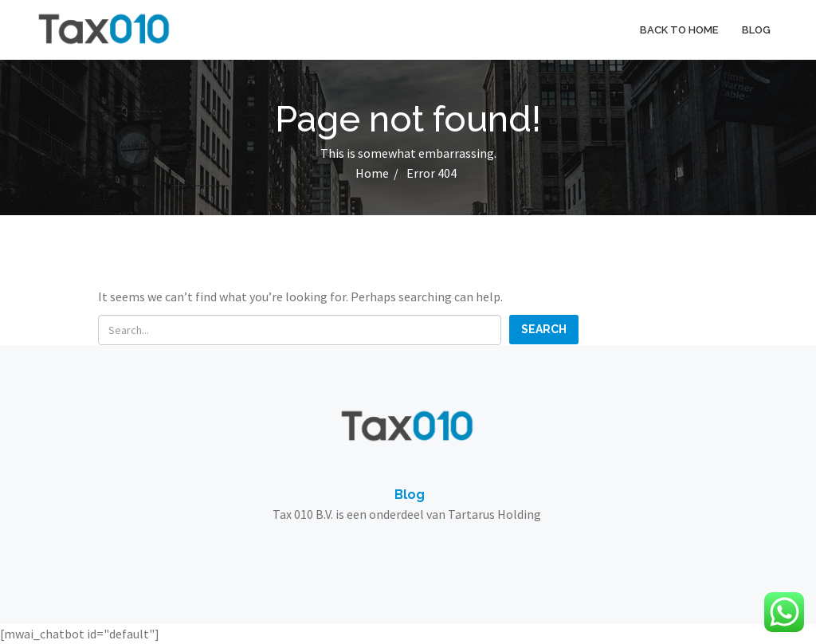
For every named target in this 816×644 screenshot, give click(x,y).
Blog (756, 30)
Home (372, 173)
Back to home (679, 30)
